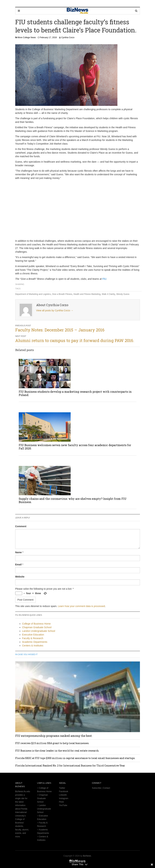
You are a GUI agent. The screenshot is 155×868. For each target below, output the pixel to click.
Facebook (64, 791)
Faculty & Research (33, 638)
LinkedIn (63, 795)
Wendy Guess (123, 294)
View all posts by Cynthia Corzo (55, 310)
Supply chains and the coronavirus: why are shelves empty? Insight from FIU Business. (73, 500)
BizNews (87, 856)
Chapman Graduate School (37, 627)
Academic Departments (35, 642)
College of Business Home (36, 624)
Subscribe (97, 788)
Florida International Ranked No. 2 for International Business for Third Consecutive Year (70, 766)
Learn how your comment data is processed (81, 606)
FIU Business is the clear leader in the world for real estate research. (57, 751)
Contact (106, 788)
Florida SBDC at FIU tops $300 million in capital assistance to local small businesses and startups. (75, 758)
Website (20, 577)
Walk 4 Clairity (108, 294)
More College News (27, 37)
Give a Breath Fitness (62, 294)
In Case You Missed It (26, 654)
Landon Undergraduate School (39, 631)
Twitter (62, 788)
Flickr (62, 802)
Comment (21, 526)
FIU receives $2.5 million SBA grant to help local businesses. (52, 743)
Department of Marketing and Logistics (33, 294)
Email (18, 564)
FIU (104, 279)
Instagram (64, 798)
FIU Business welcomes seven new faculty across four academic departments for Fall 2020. (75, 447)
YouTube (63, 805)
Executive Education (33, 635)
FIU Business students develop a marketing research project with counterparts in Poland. (75, 393)
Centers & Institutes (33, 646)
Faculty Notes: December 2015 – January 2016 (60, 330)
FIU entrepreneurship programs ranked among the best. (54, 736)
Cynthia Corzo (68, 37)
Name (19, 552)
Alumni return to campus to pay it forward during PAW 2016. (75, 340)
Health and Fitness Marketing (87, 294)
